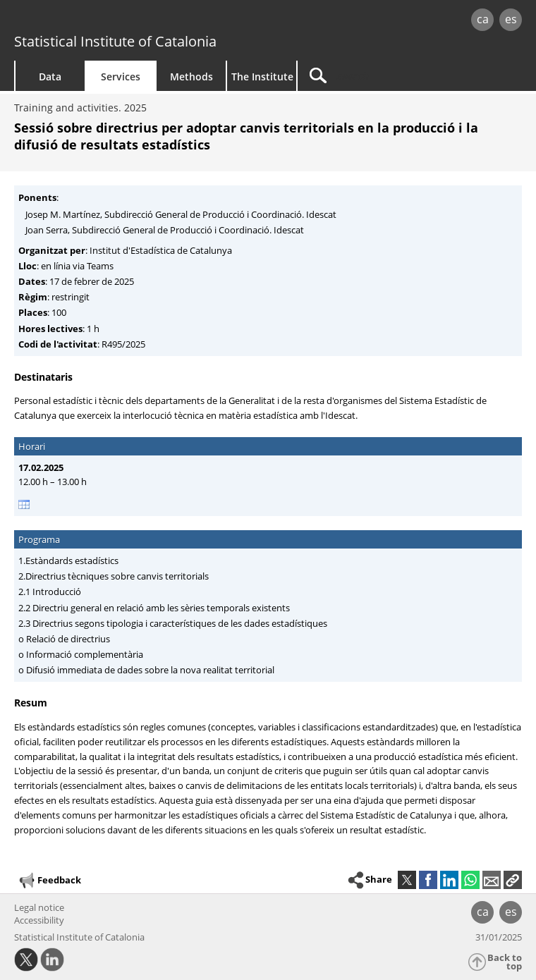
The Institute (262, 76)
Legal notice (39, 907)
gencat (116, 21)
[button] (513, 880)
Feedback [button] (49, 881)
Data (50, 76)
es (511, 19)
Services (121, 76)
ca (483, 19)
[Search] (386, 76)
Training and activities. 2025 (80, 108)
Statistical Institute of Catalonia (115, 41)
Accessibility (39, 920)
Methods (191, 76)
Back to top (505, 962)
